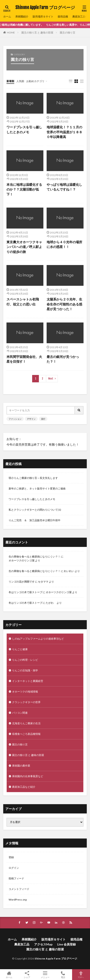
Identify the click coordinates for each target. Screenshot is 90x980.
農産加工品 (79, 17)
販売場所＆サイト (43, 17)
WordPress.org (18, 900)
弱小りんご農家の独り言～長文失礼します (33, 478)
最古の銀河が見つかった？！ (63, 359)
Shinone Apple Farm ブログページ (45, 8)
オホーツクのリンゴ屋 (22, 560)
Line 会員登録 (66, 944)
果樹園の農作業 (21, 766)
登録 (11, 857)
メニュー (45, 975)
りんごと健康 (20, 649)
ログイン (14, 868)
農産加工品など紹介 (24, 787)
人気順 (20, 81)
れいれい (69, 571)
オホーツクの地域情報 (25, 692)
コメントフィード (19, 889)
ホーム (7, 17)
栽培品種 (63, 17)
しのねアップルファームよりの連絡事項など (38, 639)
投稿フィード (16, 878)
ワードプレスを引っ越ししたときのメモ (24, 129)
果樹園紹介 (22, 17)
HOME (11, 33)
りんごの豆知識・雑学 (25, 670)
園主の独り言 (68, 33)
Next (51, 379)
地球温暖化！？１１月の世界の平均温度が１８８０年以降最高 (64, 132)
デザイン (31, 419)
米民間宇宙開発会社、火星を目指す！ (24, 359)
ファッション (15, 419)
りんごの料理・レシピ (25, 660)
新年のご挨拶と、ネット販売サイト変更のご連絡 (37, 488)
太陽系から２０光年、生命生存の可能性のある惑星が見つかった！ (64, 304)
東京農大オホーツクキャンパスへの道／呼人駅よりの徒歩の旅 (24, 247)
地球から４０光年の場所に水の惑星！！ (64, 244)
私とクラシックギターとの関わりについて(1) (35, 510)
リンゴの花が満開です (22, 582)
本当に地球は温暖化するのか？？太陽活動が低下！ (24, 189)
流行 (43, 419)
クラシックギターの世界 (26, 702)
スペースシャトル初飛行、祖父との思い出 (23, 302)
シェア (27, 975)
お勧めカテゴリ (35, 81)
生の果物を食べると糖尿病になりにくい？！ (35, 557)
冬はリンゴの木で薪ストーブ (25, 592)
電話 (63, 975)
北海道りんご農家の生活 (26, 723)
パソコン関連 (20, 713)
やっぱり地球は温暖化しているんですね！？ (64, 187)
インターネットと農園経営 (28, 681)
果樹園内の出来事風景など (28, 776)
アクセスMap (43, 944)
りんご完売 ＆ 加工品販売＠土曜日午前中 (35, 520)
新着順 (10, 81)
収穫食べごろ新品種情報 (26, 734)
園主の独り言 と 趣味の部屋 (37, 33)
